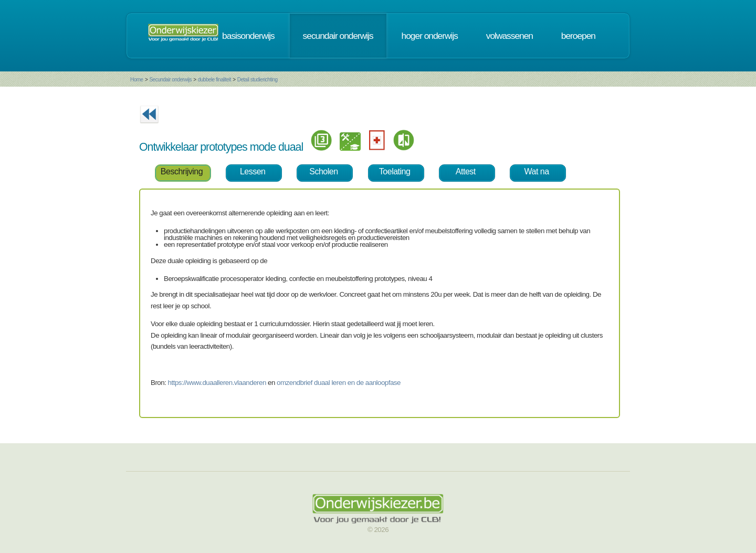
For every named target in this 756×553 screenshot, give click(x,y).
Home (137, 80)
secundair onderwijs (338, 36)
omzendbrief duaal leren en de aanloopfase (339, 383)
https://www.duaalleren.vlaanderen (217, 383)
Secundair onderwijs (170, 80)
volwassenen (510, 36)
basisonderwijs (248, 36)
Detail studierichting (258, 80)
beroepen (578, 36)
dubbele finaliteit (214, 80)
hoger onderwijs (430, 36)
